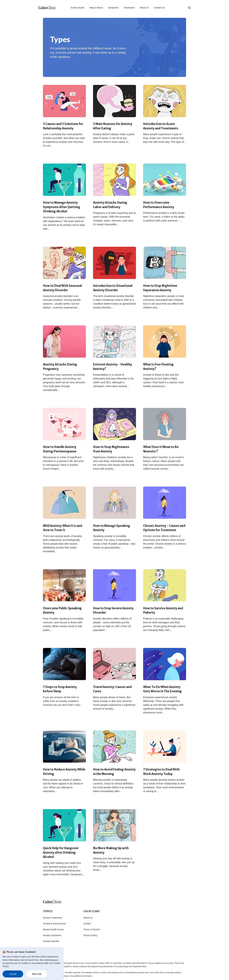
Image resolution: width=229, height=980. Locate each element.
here (36, 960)
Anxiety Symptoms (52, 935)
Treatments (129, 8)
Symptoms (113, 8)
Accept (13, 974)
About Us (144, 8)
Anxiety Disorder (51, 941)
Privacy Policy (90, 935)
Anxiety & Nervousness (54, 924)
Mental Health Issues (53, 929)
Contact (87, 924)
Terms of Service (92, 929)
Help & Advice (96, 8)
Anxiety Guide (77, 8)
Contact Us (159, 8)
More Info (37, 974)
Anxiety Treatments (52, 918)
